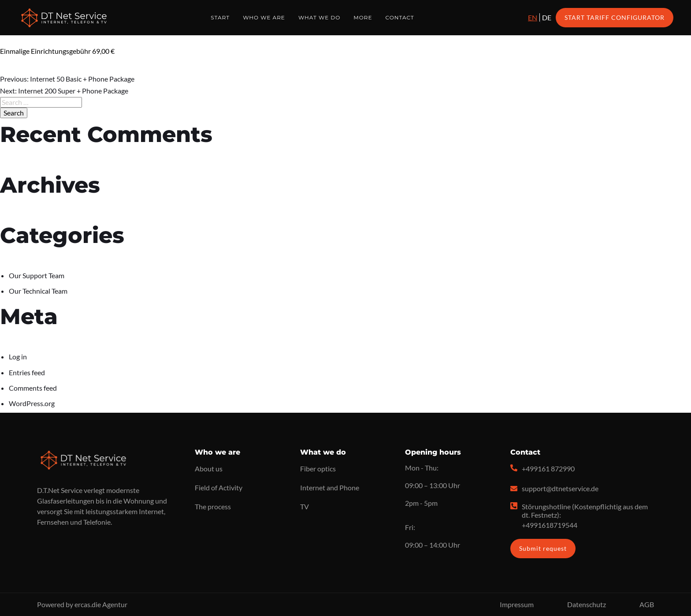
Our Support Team (37, 275)
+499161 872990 (548, 469)
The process (213, 506)
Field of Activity (219, 487)
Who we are (264, 17)
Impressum (517, 604)
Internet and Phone (330, 487)
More (363, 17)
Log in (18, 357)
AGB (647, 604)
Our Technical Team (38, 291)
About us (209, 469)
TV (305, 506)
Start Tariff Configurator (615, 17)
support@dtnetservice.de (560, 488)
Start (220, 17)
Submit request (543, 548)
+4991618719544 (550, 525)
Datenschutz (587, 604)
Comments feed (33, 388)
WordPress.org (32, 403)
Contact (400, 17)
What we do (319, 17)
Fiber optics (318, 469)
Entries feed (27, 372)
